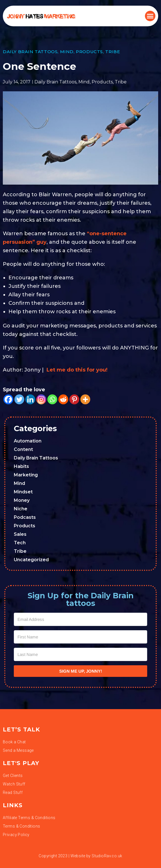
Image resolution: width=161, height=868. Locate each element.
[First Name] (80, 637)
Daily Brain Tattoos (30, 52)
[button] (150, 16)
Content (23, 449)
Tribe (113, 52)
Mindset (23, 492)
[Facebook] (8, 399)
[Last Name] (80, 654)
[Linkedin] (30, 399)
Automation (28, 441)
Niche (21, 509)
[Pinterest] (74, 399)
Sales (20, 534)
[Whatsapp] (52, 399)
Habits (21, 466)
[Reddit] (63, 399)
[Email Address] (80, 619)
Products (89, 52)
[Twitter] (19, 399)
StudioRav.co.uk (107, 856)
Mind (67, 52)
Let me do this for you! (77, 370)
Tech (20, 543)
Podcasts (25, 517)
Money (22, 500)
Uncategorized (31, 560)
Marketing (26, 475)
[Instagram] (41, 399)
